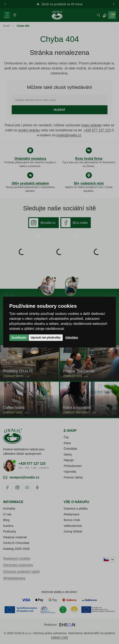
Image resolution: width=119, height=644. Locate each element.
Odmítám (72, 338)
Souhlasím (19, 338)
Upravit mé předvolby (46, 338)
